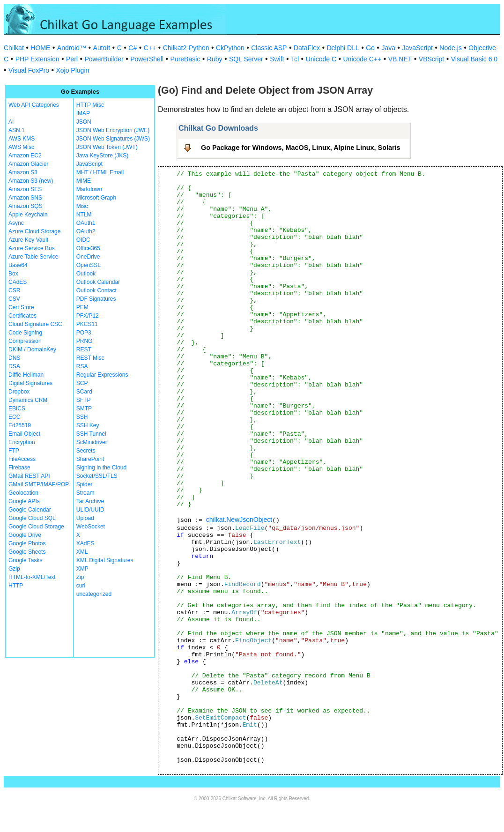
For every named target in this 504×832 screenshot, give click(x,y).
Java (388, 48)
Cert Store (21, 307)
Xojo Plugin (72, 70)
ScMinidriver (92, 442)
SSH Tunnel (91, 434)
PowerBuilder (104, 59)
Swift (277, 59)
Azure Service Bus (32, 248)
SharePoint (90, 459)
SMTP (84, 409)
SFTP (84, 400)
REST (84, 349)
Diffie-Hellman (26, 375)
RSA (82, 366)
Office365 (88, 248)
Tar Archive (90, 501)
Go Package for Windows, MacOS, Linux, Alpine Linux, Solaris (301, 148)
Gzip (14, 569)
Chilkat (14, 48)
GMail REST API (29, 476)
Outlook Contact (96, 290)
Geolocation (23, 493)
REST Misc (90, 358)
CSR (14, 290)
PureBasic (185, 59)
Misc (82, 206)
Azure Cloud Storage (34, 231)
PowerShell (147, 59)
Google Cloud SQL (32, 518)
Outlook (86, 274)
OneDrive (88, 257)
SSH (82, 417)
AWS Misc (21, 147)
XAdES (85, 543)
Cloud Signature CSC (35, 324)
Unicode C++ (363, 59)
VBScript (431, 59)
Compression (25, 341)
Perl (72, 59)
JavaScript (418, 48)
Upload (85, 518)
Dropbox (19, 392)
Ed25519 (20, 425)
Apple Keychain (28, 215)
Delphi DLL (343, 48)
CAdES (18, 282)
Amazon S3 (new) (31, 181)
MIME (84, 181)
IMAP (83, 113)
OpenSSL (89, 265)
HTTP (16, 586)
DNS (14, 358)
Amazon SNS (25, 198)
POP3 (84, 333)
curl (81, 586)
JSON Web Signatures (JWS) (113, 139)
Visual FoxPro (29, 70)
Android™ (72, 48)
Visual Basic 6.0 (474, 59)
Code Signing (25, 333)
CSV (14, 299)
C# (133, 48)
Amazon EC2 (25, 156)
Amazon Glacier (28, 164)
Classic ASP (269, 48)
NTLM (84, 215)
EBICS (17, 409)
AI (11, 122)
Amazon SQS (26, 206)
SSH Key (88, 425)
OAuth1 (86, 223)
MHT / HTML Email (100, 172)
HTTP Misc (90, 105)
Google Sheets (27, 552)
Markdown (89, 189)
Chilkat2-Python (186, 48)
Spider (85, 484)
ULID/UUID (90, 510)
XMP (82, 569)
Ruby (215, 59)
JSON (84, 122)
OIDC (83, 240)
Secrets (86, 451)
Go (370, 48)
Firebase (19, 468)
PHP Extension (37, 59)
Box (13, 274)
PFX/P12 (88, 316)
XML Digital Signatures (105, 560)
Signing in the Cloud (101, 468)
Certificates (22, 316)
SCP (82, 383)
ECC (14, 417)
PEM (82, 307)
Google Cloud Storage (36, 527)
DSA (14, 366)
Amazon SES (25, 189)
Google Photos (27, 543)
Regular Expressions (102, 375)
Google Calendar (30, 510)
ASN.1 (17, 130)
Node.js (450, 48)
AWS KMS (22, 139)
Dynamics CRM (28, 400)
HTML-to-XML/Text (32, 577)
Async (16, 223)
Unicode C (321, 59)
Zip (80, 577)
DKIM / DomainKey (32, 349)
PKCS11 (87, 324)
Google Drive (25, 535)
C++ (150, 48)
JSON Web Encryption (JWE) (113, 130)
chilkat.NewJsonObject (239, 520)
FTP (14, 451)
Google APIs (24, 501)
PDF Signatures (96, 299)
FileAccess (22, 459)
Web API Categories (34, 105)
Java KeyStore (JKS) (102, 156)
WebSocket (91, 527)
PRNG (85, 341)
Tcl (295, 59)
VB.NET (400, 59)
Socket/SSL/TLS (97, 476)
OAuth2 (86, 231)
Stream (85, 493)
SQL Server (246, 59)
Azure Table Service (33, 257)
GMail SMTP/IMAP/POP (39, 484)
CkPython (230, 48)
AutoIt (102, 48)
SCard (84, 392)
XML (82, 552)
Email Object (24, 434)
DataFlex (307, 48)
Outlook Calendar (98, 282)
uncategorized (94, 594)
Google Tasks (26, 560)
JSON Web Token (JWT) (107, 147)
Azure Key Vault (28, 240)
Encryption (22, 442)
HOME (40, 48)
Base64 (18, 265)
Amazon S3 (23, 172)
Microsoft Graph (96, 198)
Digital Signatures (30, 383)
